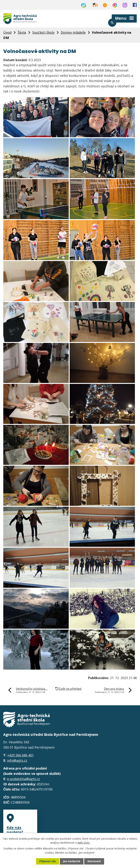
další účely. (84, 842)
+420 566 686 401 (21, 757)
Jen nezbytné (72, 861)
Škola (22, 33)
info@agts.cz (17, 762)
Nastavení (94, 861)
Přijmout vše (47, 861)
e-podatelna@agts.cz (24, 780)
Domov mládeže (73, 33)
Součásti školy (43, 33)
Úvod (7, 33)
